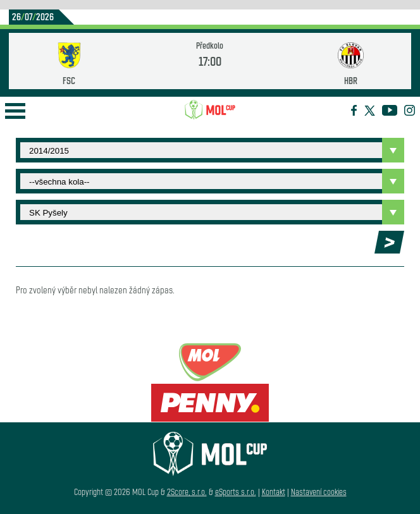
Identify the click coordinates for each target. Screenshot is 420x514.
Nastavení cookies (319, 492)
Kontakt (274, 492)
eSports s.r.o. (236, 492)
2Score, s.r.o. (187, 492)
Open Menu (15, 111)
